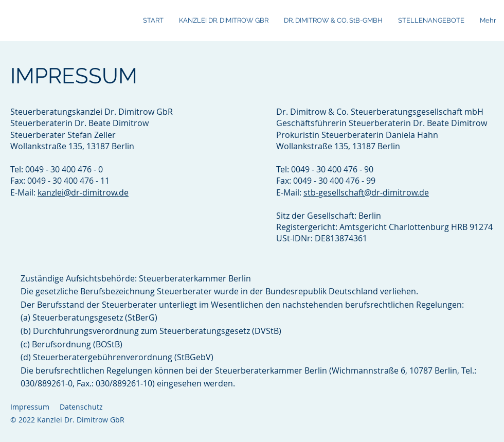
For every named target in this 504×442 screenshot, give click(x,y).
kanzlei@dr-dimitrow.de (83, 192)
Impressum (30, 407)
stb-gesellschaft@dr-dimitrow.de (366, 192)
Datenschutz (81, 407)
